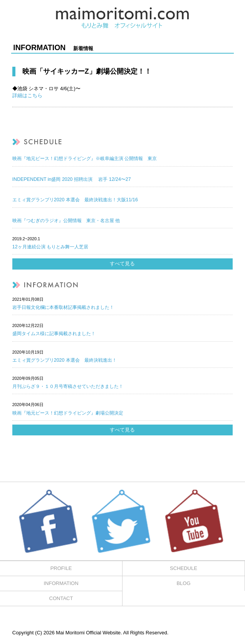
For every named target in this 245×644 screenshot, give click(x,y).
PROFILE (61, 568)
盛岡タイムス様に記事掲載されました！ (54, 334)
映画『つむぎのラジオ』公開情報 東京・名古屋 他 (66, 221)
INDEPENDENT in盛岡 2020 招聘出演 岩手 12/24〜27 (72, 179)
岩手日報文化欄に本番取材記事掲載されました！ (63, 307)
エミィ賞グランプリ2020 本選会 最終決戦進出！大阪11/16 (75, 200)
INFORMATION (61, 583)
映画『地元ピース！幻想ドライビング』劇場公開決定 (68, 413)
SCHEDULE (184, 568)
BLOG (183, 583)
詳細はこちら (27, 95)
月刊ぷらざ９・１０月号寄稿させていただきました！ (68, 386)
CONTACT (61, 598)
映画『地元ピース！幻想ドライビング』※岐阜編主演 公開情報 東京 (85, 158)
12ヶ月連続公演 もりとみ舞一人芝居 (50, 247)
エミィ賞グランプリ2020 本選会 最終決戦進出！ (65, 360)
